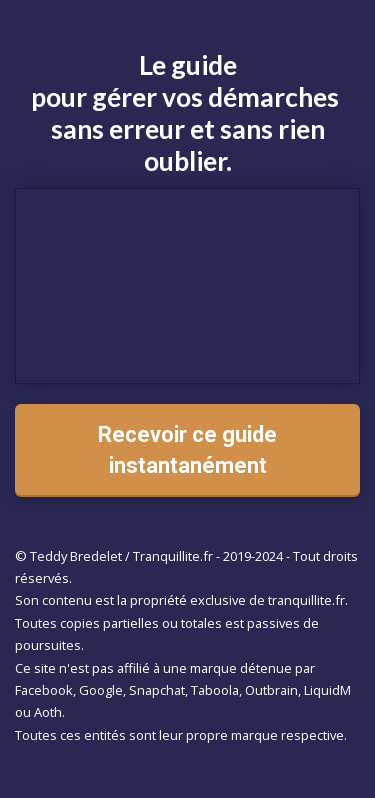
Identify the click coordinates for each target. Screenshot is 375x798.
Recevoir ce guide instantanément (187, 450)
